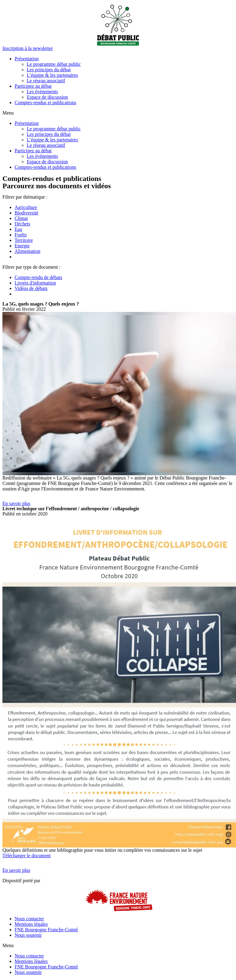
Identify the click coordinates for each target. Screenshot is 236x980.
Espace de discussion (47, 97)
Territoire (24, 240)
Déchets (23, 224)
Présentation (27, 59)
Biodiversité (26, 213)
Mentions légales (31, 924)
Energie (22, 246)
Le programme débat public (54, 64)
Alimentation (27, 251)
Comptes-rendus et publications (45, 103)
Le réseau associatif (46, 81)
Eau (18, 229)
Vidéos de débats (31, 288)
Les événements (42, 92)
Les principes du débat (49, 70)
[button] (28, 48)
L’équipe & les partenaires (52, 75)
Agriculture (26, 207)
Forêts (21, 235)
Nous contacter (29, 919)
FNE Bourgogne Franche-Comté (46, 930)
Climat (21, 218)
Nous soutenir (28, 935)
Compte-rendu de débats (38, 277)
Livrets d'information (35, 283)
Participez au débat (33, 86)
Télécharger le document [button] (27, 856)
